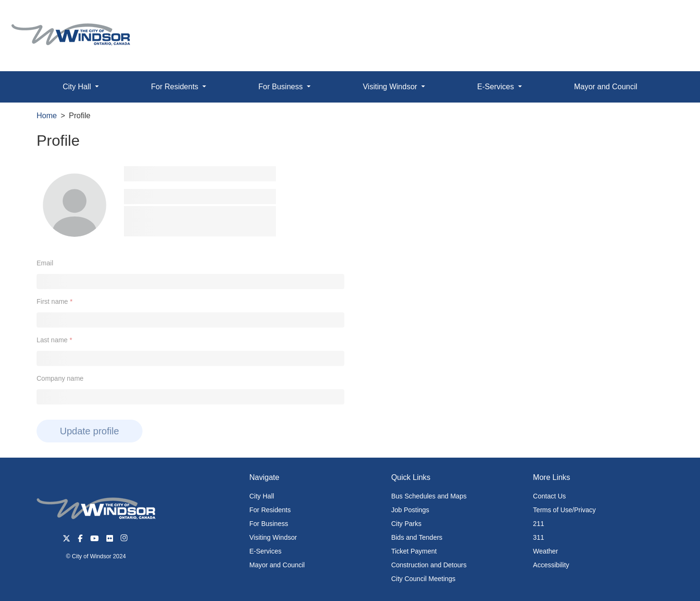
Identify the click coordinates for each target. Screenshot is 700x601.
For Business (269, 524)
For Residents (270, 510)
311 (538, 537)
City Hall (262, 496)
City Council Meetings (423, 579)
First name (52, 301)
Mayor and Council (606, 87)
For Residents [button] (176, 87)
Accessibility (551, 565)
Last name (52, 340)
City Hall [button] (78, 87)
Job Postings (410, 510)
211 (538, 524)
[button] (671, 17)
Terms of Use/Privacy (564, 510)
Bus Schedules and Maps (429, 496)
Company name (60, 378)
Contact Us (549, 496)
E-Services (265, 551)
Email (45, 263)
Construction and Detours (429, 565)
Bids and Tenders (417, 537)
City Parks (407, 524)
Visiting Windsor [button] (391, 87)
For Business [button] (282, 87)
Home (47, 116)
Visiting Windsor (273, 537)
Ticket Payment (414, 551)
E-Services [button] (497, 87)
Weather (545, 551)
